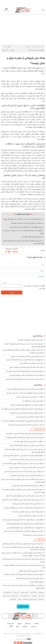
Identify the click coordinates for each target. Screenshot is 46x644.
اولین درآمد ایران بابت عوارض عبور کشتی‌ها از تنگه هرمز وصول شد (24, 437)
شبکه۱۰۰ (36, 623)
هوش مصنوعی (25, 592)
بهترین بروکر (6, 596)
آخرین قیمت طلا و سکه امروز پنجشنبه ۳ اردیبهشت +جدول (26, 367)
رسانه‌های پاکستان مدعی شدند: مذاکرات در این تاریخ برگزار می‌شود (22, 219)
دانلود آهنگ (41, 596)
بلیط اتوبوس (13, 599)
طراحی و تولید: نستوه (23, 639)
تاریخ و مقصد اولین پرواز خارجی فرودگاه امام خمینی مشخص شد (24, 371)
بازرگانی (39, 540)
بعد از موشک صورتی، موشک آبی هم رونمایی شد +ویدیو (27, 356)
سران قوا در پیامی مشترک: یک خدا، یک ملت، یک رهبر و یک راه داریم (24, 471)
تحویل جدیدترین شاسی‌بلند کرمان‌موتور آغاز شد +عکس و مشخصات (23, 574)
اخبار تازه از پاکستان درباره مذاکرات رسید (31, 363)
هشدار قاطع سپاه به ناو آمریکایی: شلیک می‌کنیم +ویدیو (26, 227)
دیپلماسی (28, 47)
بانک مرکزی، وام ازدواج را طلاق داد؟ (32, 237)
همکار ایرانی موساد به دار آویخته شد (33, 401)
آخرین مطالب (38, 429)
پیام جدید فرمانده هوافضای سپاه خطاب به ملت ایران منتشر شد (25, 393)
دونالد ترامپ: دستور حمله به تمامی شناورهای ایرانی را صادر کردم (24, 379)
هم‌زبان (19, 623)
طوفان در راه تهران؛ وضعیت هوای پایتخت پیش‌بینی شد (27, 486)
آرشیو (18, 626)
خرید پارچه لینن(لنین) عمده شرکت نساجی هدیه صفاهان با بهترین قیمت (25, 566)
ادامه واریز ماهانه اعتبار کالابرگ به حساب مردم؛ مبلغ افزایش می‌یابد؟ (23, 508)
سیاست (34, 47)
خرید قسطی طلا (8, 592)
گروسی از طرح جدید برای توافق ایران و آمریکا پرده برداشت (26, 405)
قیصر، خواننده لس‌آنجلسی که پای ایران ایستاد (30, 417)
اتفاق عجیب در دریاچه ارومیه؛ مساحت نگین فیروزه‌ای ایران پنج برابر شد (23, 520)
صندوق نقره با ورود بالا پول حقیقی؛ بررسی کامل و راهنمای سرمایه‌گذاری (23, 544)
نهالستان (34, 596)
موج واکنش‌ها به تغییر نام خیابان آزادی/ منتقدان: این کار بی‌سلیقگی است (22, 409)
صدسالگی (28, 623)
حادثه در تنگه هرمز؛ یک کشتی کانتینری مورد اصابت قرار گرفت (26, 425)
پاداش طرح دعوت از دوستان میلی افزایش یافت (29, 578)
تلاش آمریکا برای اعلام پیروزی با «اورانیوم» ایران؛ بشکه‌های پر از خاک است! (22, 421)
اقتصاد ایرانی (14, 596)
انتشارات (25, 626)
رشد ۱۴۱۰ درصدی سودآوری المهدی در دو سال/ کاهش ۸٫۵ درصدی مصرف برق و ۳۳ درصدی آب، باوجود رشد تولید (23, 554)
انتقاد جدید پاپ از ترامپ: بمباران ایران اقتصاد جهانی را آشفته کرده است (23, 463)
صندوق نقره (41, 592)
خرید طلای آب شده (25, 596)
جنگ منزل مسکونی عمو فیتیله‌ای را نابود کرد (30, 340)
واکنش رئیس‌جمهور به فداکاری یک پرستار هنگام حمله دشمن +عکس (23, 531)
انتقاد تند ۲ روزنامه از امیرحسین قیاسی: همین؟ (29, 397)
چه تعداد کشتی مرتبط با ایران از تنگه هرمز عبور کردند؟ (27, 504)
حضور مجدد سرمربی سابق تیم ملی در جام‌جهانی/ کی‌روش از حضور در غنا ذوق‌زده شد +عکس (23, 491)
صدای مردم (11, 623)
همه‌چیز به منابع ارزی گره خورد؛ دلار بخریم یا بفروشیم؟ (26, 223)
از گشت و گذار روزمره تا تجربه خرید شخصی (31, 571)
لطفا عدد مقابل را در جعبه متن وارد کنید (35, 287)
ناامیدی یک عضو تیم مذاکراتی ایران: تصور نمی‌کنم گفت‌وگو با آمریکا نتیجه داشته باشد (24, 242)
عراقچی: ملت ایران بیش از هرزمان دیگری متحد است (28, 441)
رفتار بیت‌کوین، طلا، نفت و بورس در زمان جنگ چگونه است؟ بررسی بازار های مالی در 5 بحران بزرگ (24, 548)
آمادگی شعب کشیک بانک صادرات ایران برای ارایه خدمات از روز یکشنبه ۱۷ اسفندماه (23, 560)
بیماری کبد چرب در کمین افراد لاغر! (33, 535)
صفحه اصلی (41, 47)
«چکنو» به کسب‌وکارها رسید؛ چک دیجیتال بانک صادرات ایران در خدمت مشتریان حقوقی (24, 587)
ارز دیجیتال (41, 599)
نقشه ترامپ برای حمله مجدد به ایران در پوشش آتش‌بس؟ (26, 375)
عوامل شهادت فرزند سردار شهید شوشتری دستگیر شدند (27, 512)
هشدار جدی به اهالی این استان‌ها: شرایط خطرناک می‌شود (26, 445)
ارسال (12, 292)
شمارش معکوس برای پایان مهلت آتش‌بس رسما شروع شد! (26, 413)
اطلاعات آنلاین (23, 10)
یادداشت (33, 626)
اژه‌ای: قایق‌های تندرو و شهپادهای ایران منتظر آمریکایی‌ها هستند (25, 524)
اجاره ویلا (16, 592)
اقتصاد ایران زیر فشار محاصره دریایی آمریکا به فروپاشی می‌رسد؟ (25, 389)
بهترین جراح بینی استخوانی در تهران (27, 599)
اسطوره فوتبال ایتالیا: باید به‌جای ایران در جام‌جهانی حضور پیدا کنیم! (23, 455)
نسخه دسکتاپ (23, 606)
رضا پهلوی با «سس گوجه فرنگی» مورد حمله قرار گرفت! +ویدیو (25, 360)
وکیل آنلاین (33, 592)
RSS (11, 626)
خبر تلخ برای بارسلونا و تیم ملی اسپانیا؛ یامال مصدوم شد (26, 475)
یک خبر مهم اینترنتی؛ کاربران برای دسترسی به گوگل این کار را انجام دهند (22, 500)
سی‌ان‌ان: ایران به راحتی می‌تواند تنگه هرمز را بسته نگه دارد (26, 459)
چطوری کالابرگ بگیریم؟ (36, 582)
